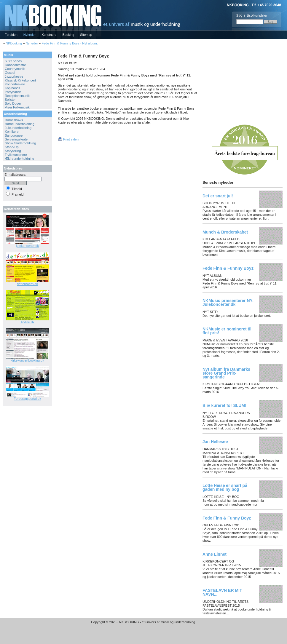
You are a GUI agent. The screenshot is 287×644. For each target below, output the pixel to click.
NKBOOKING (1, 2)
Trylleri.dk (27, 322)
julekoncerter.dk (27, 246)
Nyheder (30, 35)
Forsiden (11, 35)
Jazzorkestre (14, 76)
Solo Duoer (13, 103)
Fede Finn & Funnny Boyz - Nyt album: (70, 43)
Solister (10, 100)
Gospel (10, 73)
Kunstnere (49, 35)
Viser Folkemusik (17, 107)
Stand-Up (12, 147)
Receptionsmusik (17, 96)
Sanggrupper (14, 135)
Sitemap (86, 35)
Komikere (12, 132)
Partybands (13, 92)
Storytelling (13, 151)
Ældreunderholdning (19, 159)
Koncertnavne (15, 84)
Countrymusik (15, 69)
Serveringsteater (17, 139)
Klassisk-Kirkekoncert (20, 80)
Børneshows (14, 120)
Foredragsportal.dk (27, 399)
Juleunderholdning (18, 128)
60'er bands (13, 61)
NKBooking (14, 43)
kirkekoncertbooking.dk (27, 360)
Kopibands (12, 88)
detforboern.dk (27, 284)
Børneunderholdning (20, 124)
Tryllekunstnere (16, 155)
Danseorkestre (15, 65)
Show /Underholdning (20, 143)
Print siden (71, 139)
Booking (68, 35)
